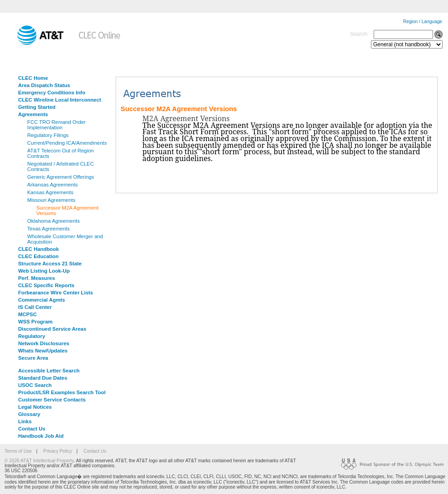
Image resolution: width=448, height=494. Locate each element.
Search (359, 34)
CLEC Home (33, 78)
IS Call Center (35, 307)
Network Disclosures (44, 343)
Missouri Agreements (51, 200)
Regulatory (32, 336)
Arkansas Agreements (52, 185)
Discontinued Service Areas (52, 329)
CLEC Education (38, 256)
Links (25, 421)
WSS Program (35, 322)
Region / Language (423, 22)
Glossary (29, 414)
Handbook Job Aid (41, 436)
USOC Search (35, 385)
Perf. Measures (37, 278)
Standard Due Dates (43, 378)
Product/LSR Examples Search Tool (62, 392)
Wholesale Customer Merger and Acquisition (65, 239)
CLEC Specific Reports (46, 285)
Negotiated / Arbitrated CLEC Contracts (61, 166)
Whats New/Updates (43, 351)
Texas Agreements (49, 229)
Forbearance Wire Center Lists (56, 293)
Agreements (33, 114)
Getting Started (37, 107)
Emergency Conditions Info (52, 93)
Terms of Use (18, 451)
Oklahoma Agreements (54, 221)
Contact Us (32, 429)
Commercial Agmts (41, 300)
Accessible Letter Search (49, 371)
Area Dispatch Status (44, 85)
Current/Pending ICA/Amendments (67, 143)
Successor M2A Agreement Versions (67, 210)
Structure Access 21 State (50, 264)
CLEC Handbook (39, 249)
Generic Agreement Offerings (61, 177)
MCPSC (27, 314)
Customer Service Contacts (52, 400)
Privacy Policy (57, 451)
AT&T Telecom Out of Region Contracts (61, 153)
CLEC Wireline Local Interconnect (60, 100)
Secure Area (33, 358)
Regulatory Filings (48, 135)
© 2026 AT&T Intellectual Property (39, 461)
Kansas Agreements (50, 192)
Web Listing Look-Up (44, 271)
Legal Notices (35, 407)
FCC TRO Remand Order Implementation (56, 125)
